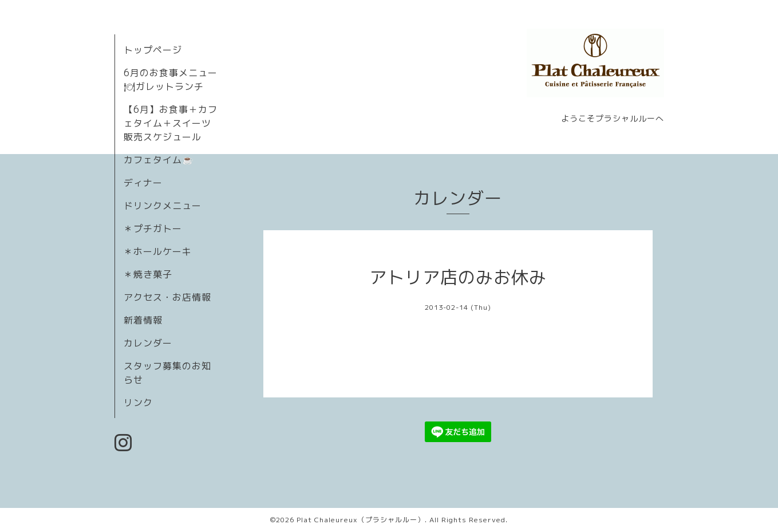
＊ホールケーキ (158, 251)
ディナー (143, 183)
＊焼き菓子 (148, 274)
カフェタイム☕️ (159, 160)
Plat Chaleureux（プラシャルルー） (361, 520)
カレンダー (148, 343)
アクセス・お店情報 (167, 297)
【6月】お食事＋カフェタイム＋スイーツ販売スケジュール (171, 123)
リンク (138, 403)
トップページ (153, 50)
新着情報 (143, 320)
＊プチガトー (153, 228)
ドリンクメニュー (163, 206)
